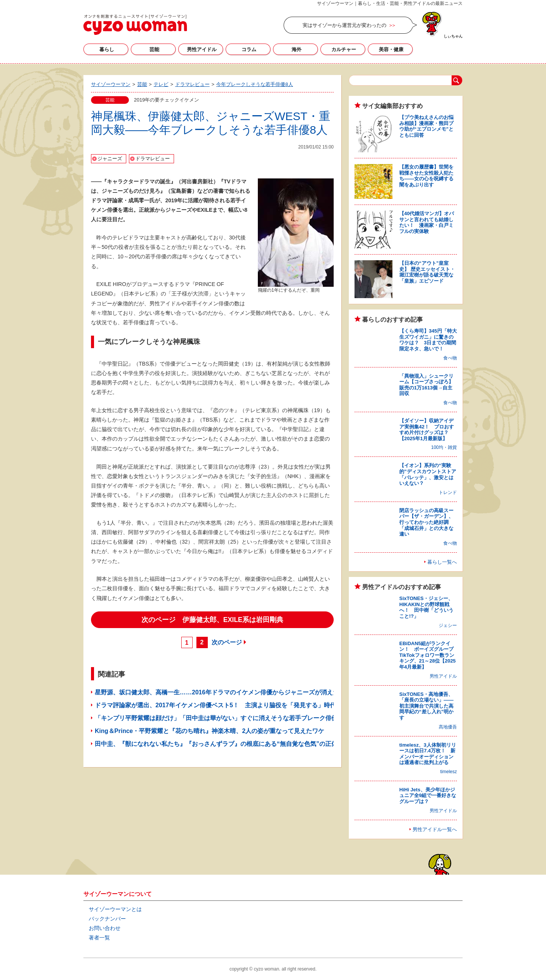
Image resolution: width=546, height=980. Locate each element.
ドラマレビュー (153, 159)
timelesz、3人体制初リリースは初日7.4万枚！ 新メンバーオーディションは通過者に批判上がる (428, 754)
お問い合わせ (105, 928)
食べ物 (450, 358)
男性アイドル (202, 49)
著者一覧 (99, 938)
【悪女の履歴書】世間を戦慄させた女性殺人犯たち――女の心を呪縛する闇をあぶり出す (426, 176)
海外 (297, 49)
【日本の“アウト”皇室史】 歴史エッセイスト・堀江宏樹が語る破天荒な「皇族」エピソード (427, 272)
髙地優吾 (448, 727)
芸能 (154, 49)
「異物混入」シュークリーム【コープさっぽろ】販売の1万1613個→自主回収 (426, 385)
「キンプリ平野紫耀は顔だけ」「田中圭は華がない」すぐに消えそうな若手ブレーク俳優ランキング (231, 718)
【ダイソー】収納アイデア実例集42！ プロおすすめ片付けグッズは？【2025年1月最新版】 (427, 430)
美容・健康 (391, 49)
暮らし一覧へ (442, 562)
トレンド (448, 492)
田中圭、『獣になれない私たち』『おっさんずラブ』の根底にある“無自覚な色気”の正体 (216, 744)
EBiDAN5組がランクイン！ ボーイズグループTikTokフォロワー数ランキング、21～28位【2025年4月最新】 (428, 655)
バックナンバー (107, 919)
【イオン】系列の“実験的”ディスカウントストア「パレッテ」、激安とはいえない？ (428, 474)
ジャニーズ (110, 159)
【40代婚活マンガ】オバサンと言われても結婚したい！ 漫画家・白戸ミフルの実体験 (427, 222)
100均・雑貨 (444, 447)
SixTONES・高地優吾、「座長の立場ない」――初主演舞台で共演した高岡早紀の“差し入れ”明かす (426, 706)
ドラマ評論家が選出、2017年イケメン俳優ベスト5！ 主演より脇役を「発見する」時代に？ (222, 705)
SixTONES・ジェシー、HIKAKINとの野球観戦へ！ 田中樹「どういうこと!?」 (426, 607)
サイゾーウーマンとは (115, 909)
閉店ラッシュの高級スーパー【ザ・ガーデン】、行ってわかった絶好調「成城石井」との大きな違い (426, 522)
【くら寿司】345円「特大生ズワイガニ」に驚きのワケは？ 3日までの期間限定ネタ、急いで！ (428, 340)
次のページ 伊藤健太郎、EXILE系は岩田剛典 (213, 620)
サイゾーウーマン (135, 25)
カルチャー (344, 49)
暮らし (107, 49)
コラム (249, 49)
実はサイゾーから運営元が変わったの (344, 25)
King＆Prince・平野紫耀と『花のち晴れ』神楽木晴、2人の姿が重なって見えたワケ (209, 731)
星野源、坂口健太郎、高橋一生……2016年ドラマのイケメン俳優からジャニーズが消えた (217, 692)
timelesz (449, 772)
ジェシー (448, 625)
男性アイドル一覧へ (435, 829)
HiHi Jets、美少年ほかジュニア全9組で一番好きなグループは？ (428, 796)
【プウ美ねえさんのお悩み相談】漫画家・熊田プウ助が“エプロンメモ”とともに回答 (426, 126)
